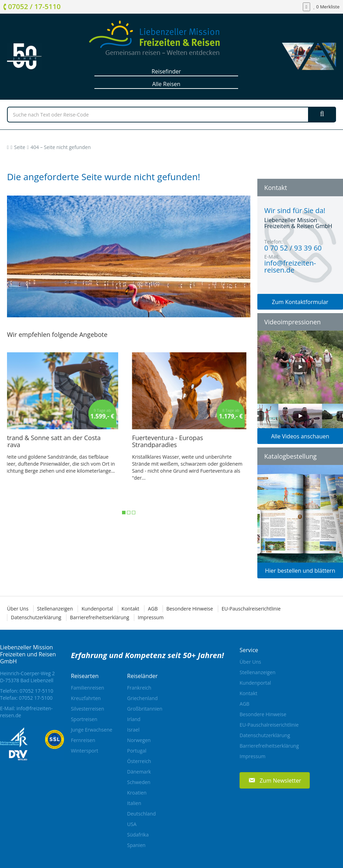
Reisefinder (166, 71)
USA (132, 824)
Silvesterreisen (88, 709)
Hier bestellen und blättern (300, 571)
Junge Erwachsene (92, 730)
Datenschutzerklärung (36, 617)
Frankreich (139, 688)
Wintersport (85, 751)
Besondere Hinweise (190, 609)
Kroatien (137, 793)
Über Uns (18, 609)
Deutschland (142, 814)
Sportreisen (84, 719)
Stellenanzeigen (55, 609)
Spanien (137, 845)
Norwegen (139, 740)
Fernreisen (83, 740)
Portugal (137, 751)
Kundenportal (97, 609)
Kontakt (131, 609)
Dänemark (139, 772)
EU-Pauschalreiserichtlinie (251, 609)
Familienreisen (88, 688)
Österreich (139, 761)
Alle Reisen (166, 84)
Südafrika (138, 835)
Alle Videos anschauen (300, 436)
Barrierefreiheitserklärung (99, 617)
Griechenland (143, 698)
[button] (275, 780)
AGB (153, 609)
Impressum (151, 617)
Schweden (139, 782)
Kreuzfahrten (86, 698)
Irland (134, 719)
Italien (134, 803)
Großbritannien (145, 709)
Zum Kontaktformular (300, 302)
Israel (133, 730)
